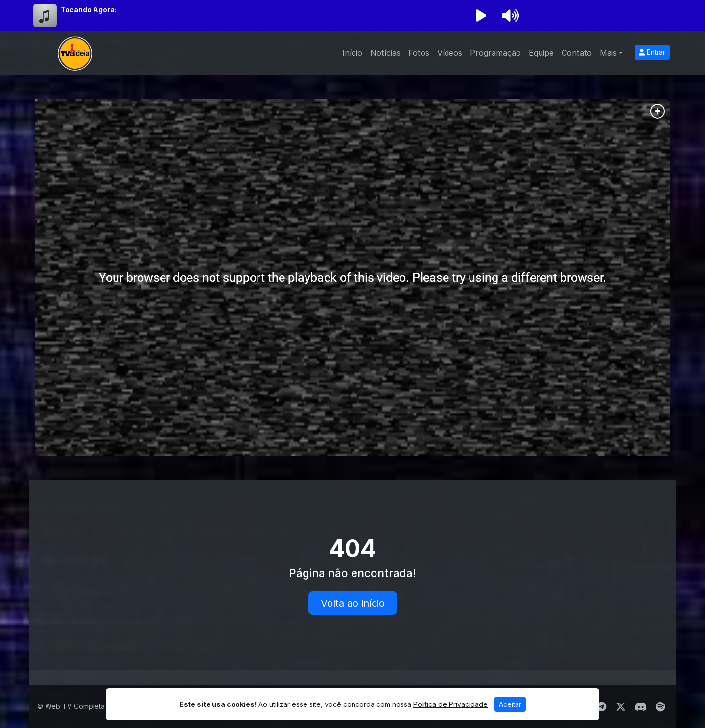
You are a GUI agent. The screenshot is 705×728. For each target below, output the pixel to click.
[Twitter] (621, 707)
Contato (577, 53)
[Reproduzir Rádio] (481, 16)
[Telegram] (601, 707)
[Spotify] (660, 707)
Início (352, 53)
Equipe (541, 53)
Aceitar (510, 704)
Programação (495, 53)
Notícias (385, 53)
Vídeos (450, 53)
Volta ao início (353, 603)
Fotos (419, 53)
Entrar (652, 52)
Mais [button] (608, 53)
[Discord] (641, 707)
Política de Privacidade (450, 704)
